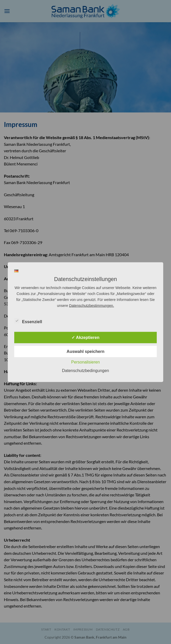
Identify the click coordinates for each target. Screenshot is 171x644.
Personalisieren (85, 362)
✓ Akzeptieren (85, 337)
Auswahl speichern (85, 351)
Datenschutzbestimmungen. (92, 305)
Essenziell (28, 321)
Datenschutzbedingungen (85, 370)
